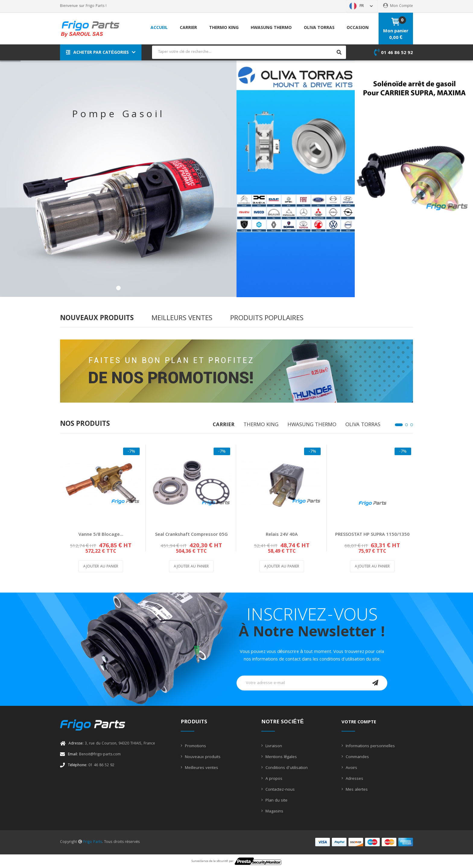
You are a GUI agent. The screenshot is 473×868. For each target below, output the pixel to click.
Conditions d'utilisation (286, 768)
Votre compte (359, 722)
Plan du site (276, 801)
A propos (273, 779)
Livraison (273, 746)
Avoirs (351, 768)
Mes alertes (356, 790)
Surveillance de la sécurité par (237, 861)
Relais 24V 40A (282, 535)
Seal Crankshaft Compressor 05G (191, 535)
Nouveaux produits (202, 757)
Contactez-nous (279, 790)
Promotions (195, 746)
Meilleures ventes (201, 768)
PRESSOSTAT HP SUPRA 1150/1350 (372, 535)
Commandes (357, 757)
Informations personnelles (370, 746)
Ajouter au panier (101, 567)
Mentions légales (281, 757)
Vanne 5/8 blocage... (101, 535)
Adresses (354, 779)
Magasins (274, 812)
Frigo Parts (93, 842)
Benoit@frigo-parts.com (94, 755)
